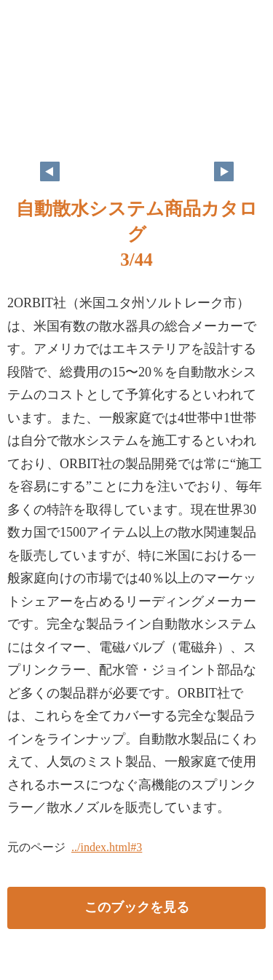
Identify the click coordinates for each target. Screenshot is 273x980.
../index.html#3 (107, 847)
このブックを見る (137, 907)
